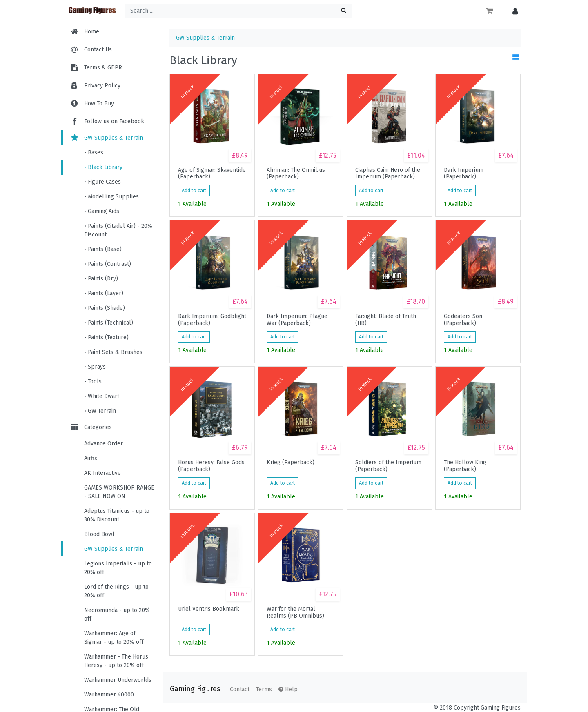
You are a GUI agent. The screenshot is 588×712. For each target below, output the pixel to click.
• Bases (94, 152)
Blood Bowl (99, 534)
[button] (513, 11)
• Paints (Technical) (109, 323)
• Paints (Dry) (101, 279)
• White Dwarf (102, 396)
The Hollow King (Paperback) (465, 466)
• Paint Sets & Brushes (113, 352)
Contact (240, 689)
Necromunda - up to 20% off (117, 614)
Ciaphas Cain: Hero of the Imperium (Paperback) (388, 174)
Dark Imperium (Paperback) (464, 174)
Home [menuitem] (92, 32)
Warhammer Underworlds (118, 680)
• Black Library (103, 167)
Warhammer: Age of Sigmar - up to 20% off (114, 638)
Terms (264, 689)
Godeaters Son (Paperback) (463, 320)
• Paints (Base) (103, 249)
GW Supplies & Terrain (106, 138)
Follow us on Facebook (107, 121)
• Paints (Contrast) (108, 264)
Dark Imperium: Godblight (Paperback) (212, 320)
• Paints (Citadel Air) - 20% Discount (118, 230)
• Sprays (95, 367)
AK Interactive (102, 473)
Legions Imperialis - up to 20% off (118, 568)
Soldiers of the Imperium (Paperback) (388, 466)
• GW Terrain (100, 411)
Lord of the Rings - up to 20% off (116, 591)
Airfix (91, 458)
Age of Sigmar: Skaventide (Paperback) (212, 174)
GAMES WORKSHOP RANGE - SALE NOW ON (119, 492)
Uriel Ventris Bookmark (209, 609)
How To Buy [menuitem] (99, 103)
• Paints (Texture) (106, 337)
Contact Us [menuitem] (98, 50)
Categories (91, 427)
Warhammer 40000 (109, 695)
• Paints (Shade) (105, 308)
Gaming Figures (195, 689)
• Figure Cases (102, 182)
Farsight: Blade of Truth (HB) (386, 320)
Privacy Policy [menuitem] (102, 86)
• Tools (93, 382)
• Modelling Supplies (111, 197)
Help (288, 689)
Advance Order (104, 444)
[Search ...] (238, 11)
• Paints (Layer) (104, 293)
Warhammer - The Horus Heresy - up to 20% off (116, 661)
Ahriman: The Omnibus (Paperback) (296, 174)
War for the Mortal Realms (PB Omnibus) (295, 612)
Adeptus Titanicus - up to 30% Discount (117, 515)
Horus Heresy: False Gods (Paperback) (211, 466)
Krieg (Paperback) (291, 463)
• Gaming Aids (102, 211)
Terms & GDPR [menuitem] (103, 68)
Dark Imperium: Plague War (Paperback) (297, 320)
